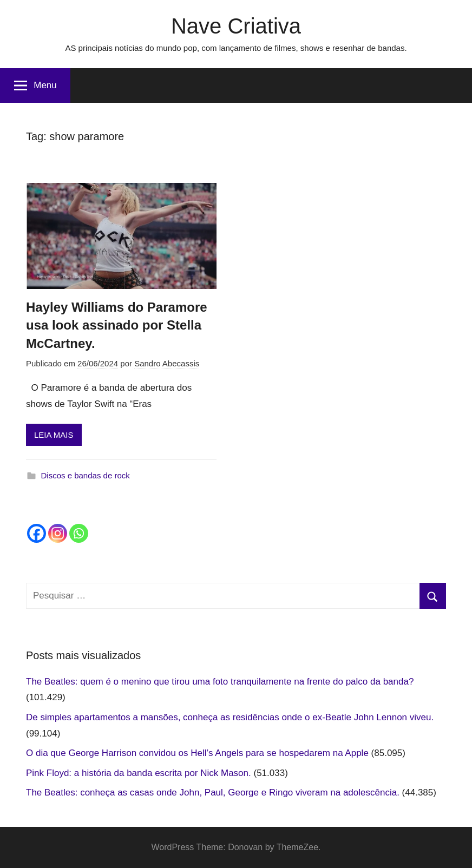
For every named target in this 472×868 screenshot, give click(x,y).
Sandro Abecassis (167, 363)
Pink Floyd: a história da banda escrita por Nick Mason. (139, 773)
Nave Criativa (236, 26)
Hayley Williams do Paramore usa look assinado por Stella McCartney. (117, 325)
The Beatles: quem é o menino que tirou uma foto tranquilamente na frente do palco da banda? (220, 682)
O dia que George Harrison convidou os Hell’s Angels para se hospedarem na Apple (197, 753)
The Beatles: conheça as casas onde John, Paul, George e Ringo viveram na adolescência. (213, 793)
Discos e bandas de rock (86, 475)
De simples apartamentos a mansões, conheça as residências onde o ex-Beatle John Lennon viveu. (230, 717)
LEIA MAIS (54, 435)
